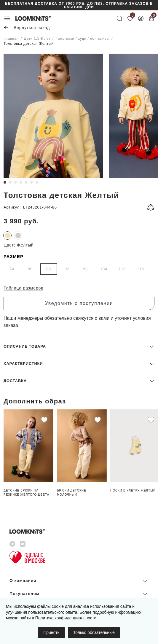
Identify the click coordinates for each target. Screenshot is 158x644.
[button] (79, 346)
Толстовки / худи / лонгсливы (83, 39)
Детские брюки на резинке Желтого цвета (26, 493)
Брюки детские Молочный (72, 493)
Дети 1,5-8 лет (37, 39)
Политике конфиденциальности (66, 618)
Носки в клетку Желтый (133, 490)
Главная (11, 39)
